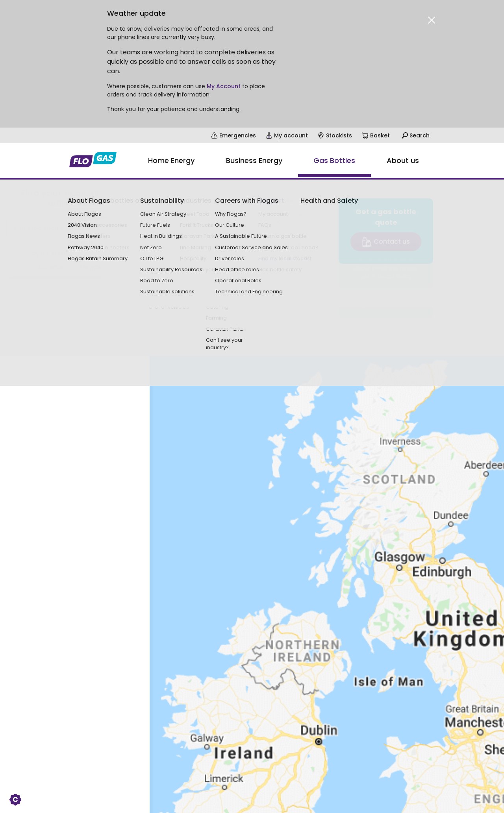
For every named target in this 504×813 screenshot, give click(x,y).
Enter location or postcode (57, 228)
